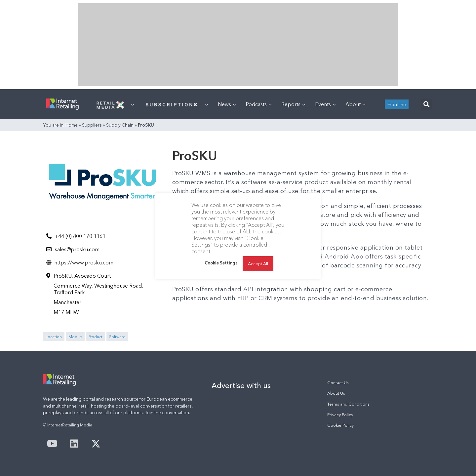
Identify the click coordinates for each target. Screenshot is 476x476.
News (227, 104)
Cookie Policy (340, 425)
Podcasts (258, 104)
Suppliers (92, 125)
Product (96, 337)
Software (117, 337)
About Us (336, 393)
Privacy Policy (340, 415)
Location (54, 337)
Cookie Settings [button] (221, 263)
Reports (293, 104)
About (355, 104)
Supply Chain (120, 125)
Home (72, 125)
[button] (426, 104)
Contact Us (338, 383)
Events (325, 104)
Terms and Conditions (348, 404)
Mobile (75, 337)
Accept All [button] (258, 263)
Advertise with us (241, 385)
